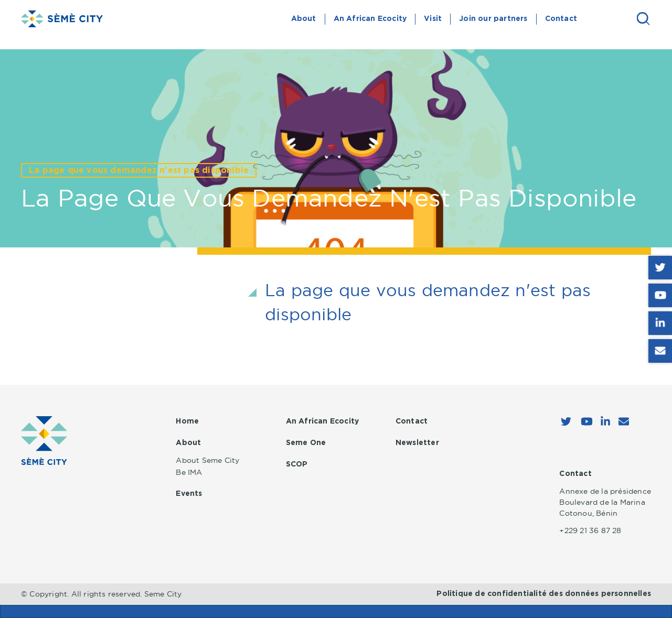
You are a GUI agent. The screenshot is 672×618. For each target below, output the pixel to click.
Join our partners (493, 19)
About (304, 19)
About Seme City (207, 460)
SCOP (297, 464)
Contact (561, 19)
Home (187, 421)
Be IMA (189, 472)
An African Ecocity (370, 19)
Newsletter (417, 443)
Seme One (306, 443)
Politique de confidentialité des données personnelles (544, 594)
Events (189, 494)
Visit (433, 19)
